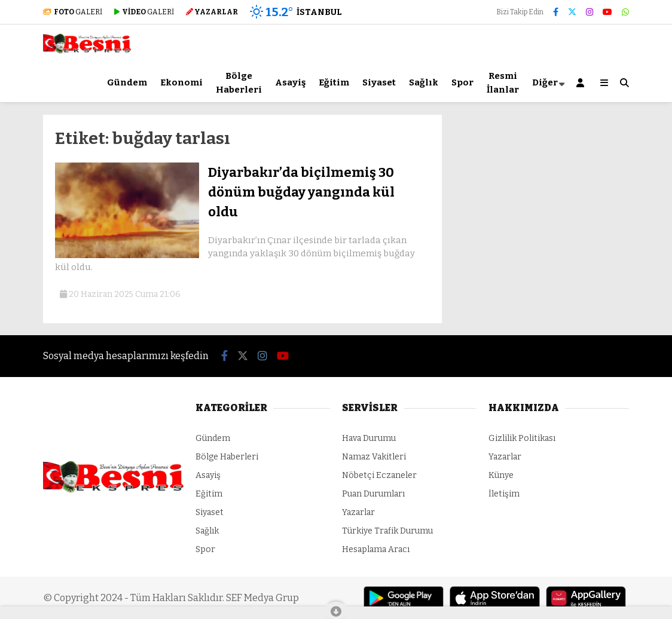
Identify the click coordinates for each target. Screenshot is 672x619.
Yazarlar (358, 512)
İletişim (504, 494)
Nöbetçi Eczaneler (379, 475)
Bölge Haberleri (239, 83)
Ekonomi (181, 82)
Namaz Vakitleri (374, 457)
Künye (501, 475)
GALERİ (73, 12)
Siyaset (379, 82)
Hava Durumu (369, 438)
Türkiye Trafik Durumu (387, 531)
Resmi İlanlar (503, 83)
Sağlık (424, 82)
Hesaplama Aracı (376, 549)
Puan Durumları (373, 494)
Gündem (127, 82)
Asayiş (290, 82)
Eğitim (334, 82)
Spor (462, 82)
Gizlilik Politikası (522, 438)
